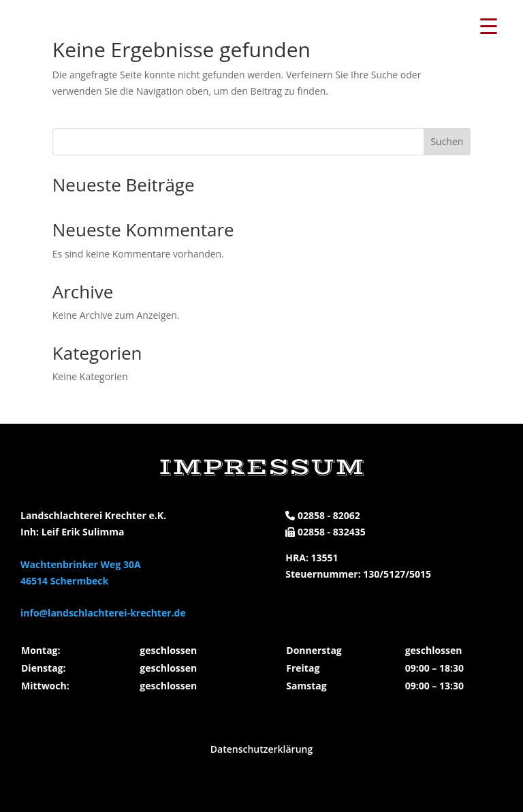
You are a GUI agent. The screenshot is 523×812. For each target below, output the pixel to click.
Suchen (447, 141)
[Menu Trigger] (488, 25)
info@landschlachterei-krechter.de (103, 613)
